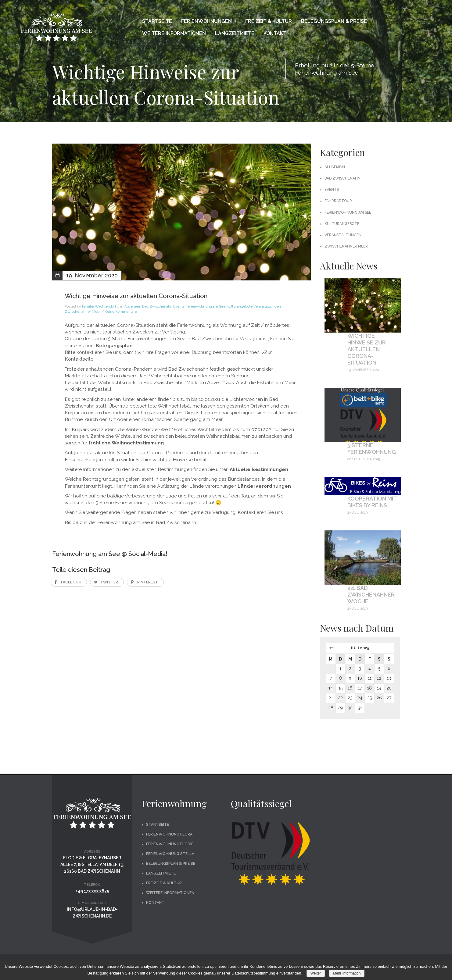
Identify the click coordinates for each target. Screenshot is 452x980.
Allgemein (133, 306)
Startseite (157, 21)
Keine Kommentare (121, 312)
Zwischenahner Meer (83, 312)
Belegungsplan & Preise (334, 21)
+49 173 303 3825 (92, 891)
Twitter (109, 582)
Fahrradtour (338, 201)
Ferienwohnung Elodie (170, 844)
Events (179, 306)
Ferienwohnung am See (205, 306)
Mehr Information (347, 973)
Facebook (71, 582)
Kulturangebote (239, 306)
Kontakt (275, 33)
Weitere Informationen (174, 33)
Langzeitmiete (235, 33)
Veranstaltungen (267, 306)
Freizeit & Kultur (269, 21)
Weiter (316, 973)
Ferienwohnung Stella (170, 854)
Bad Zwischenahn (157, 306)
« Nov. (331, 649)
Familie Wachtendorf (99, 306)
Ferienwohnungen (209, 21)
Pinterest (148, 582)
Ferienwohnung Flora (169, 834)
